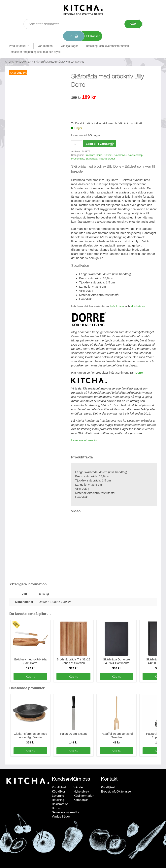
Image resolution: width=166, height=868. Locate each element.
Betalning (58, 800)
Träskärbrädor (107, 159)
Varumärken (45, 46)
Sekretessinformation (66, 812)
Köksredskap (135, 155)
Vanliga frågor (69, 46)
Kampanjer (81, 800)
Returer (57, 808)
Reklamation (60, 804)
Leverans (58, 796)
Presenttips (78, 159)
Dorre (99, 155)
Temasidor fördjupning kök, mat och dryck (35, 52)
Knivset (108, 155)
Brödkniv (89, 155)
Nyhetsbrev (81, 791)
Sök (133, 24)
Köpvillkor (59, 791)
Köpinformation (84, 796)
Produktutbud (19, 46)
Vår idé (78, 787)
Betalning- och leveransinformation (108, 46)
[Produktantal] (77, 144)
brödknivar (117, 306)
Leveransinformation (85, 440)
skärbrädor (138, 306)
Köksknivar (120, 155)
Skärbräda (92, 159)
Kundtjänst (59, 787)
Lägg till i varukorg (99, 144)
